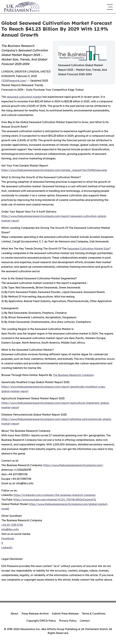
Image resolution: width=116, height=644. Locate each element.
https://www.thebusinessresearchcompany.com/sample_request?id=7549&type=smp (54, 170)
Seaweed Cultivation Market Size (88, 249)
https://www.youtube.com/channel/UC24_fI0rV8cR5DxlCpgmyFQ (55, 500)
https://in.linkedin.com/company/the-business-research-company (55, 495)
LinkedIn (7, 548)
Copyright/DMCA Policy (41, 621)
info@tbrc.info (10, 529)
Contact (85, 621)
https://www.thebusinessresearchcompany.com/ (73, 465)
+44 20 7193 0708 (12, 525)
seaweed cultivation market (24, 97)
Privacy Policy (68, 621)
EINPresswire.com (14, 81)
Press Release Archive (35, 614)
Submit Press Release (65, 614)
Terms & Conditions (94, 614)
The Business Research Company (73, 375)
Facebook (8, 538)
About (14, 614)
